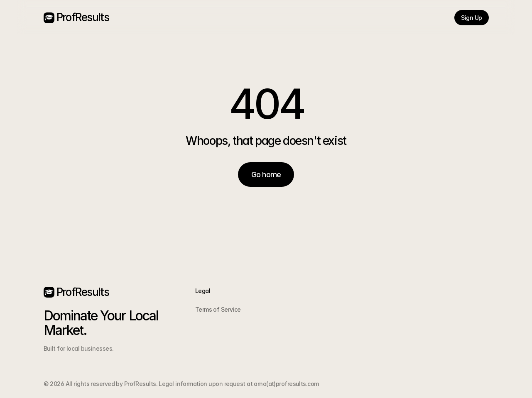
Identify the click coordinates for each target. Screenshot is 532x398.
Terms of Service (218, 309)
